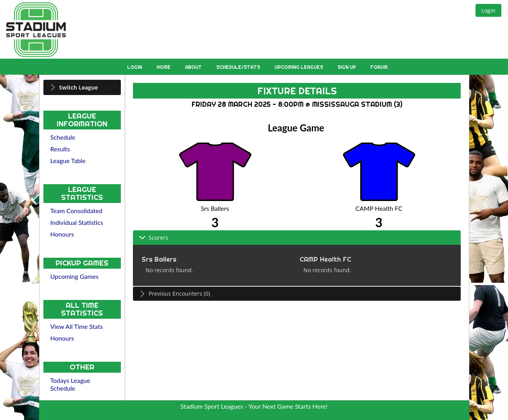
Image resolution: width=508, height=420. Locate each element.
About (194, 67)
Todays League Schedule (70, 384)
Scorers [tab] (153, 238)
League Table (68, 161)
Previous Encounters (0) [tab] (174, 293)
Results (60, 149)
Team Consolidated (76, 211)
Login (135, 67)
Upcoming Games (75, 276)
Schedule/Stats (239, 67)
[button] (488, 10)
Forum (379, 67)
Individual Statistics (77, 222)
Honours (62, 234)
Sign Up (347, 67)
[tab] (82, 87)
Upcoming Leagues (299, 67)
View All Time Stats (77, 326)
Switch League (78, 87)
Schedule (63, 137)
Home (164, 67)
